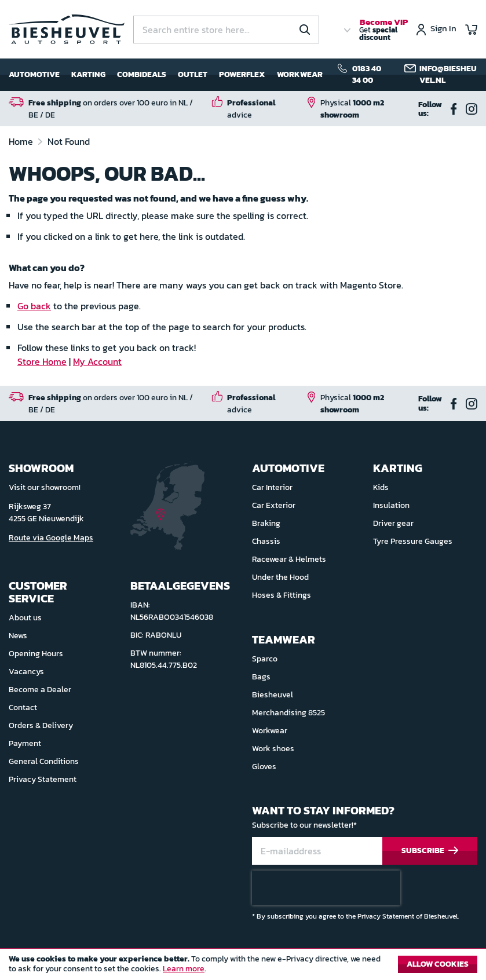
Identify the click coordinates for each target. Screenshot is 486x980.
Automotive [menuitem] (34, 74)
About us (25, 618)
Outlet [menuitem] (193, 74)
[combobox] (226, 30)
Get (383, 30)
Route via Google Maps (51, 538)
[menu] (166, 75)
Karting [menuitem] (88, 74)
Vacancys (26, 672)
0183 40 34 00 (367, 74)
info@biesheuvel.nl (448, 74)
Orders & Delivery (41, 725)
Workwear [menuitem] (300, 74)
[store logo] (67, 29)
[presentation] (326, 888)
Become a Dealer (40, 690)
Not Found (69, 141)
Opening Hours (36, 654)
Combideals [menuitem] (142, 74)
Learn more (184, 969)
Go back (34, 306)
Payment (25, 743)
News (18, 636)
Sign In (443, 29)
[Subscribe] (430, 851)
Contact (23, 707)
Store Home (42, 361)
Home (22, 141)
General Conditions (44, 761)
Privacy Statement (43, 779)
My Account (97, 361)
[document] (243, 967)
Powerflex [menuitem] (242, 74)
